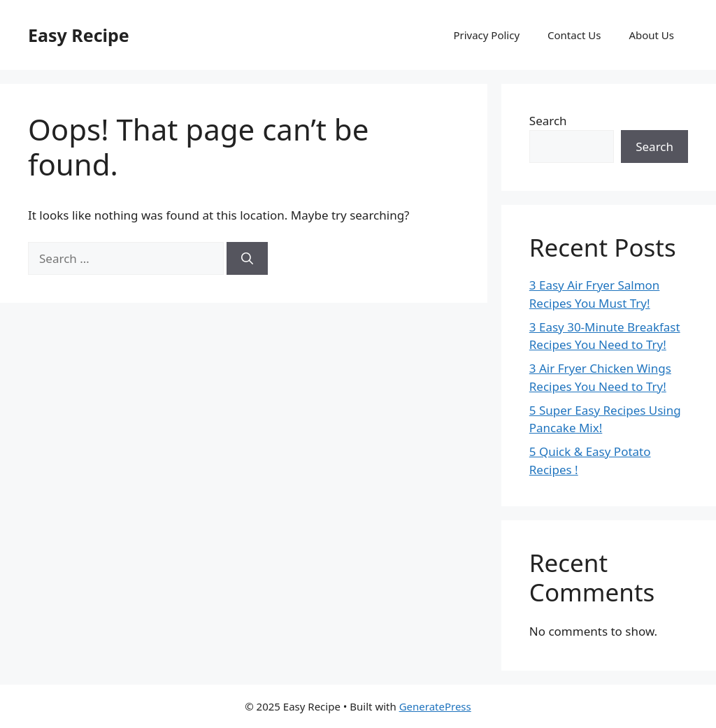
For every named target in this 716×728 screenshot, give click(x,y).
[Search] (247, 259)
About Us (651, 35)
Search (548, 121)
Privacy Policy (486, 35)
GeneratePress (435, 706)
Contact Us (574, 35)
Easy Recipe (79, 35)
